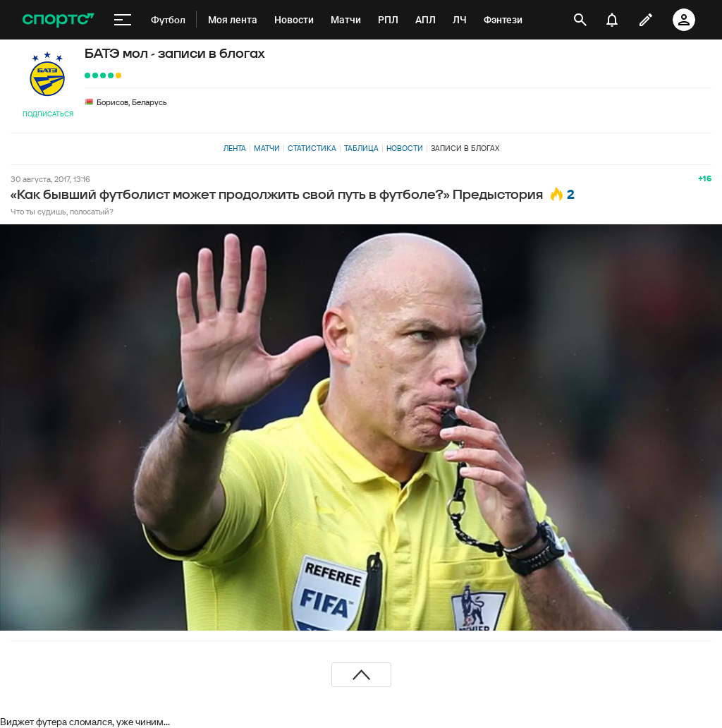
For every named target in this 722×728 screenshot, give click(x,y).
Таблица (361, 148)
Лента (235, 148)
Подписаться (48, 114)
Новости (405, 148)
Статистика (312, 148)
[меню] (123, 20)
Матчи (267, 148)
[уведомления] (612, 20)
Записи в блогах (465, 148)
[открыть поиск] (580, 20)
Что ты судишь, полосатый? (62, 211)
